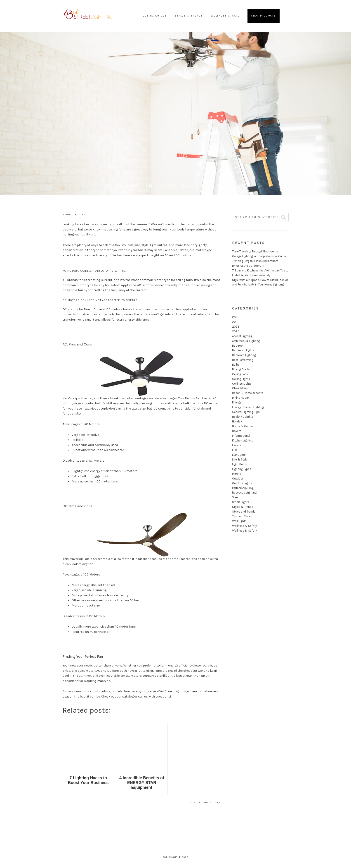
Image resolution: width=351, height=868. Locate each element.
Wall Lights (239, 521)
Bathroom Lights (243, 350)
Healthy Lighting (243, 417)
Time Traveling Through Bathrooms (255, 251)
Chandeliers (240, 388)
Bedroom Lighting (244, 355)
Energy (237, 402)
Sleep (236, 497)
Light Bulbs (239, 464)
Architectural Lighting (246, 341)
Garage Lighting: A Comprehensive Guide (259, 256)
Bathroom (239, 346)
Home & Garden (243, 426)
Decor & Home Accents (248, 393)
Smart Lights (241, 502)
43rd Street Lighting (88, 16)
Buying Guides (210, 803)
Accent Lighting (242, 336)
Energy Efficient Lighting (248, 407)
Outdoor (238, 478)
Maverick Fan (79, 559)
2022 (236, 322)
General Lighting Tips (246, 412)
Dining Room (241, 398)
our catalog (125, 697)
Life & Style (240, 459)
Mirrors (237, 474)
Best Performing (243, 360)
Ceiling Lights (241, 379)
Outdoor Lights (242, 483)
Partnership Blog (243, 488)
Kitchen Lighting (243, 440)
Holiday (237, 421)
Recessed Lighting (244, 493)
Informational (241, 436)
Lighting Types (242, 469)
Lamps (237, 445)
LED (234, 450)
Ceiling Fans (240, 374)
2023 (236, 327)
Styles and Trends (244, 512)
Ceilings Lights (242, 384)
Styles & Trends (243, 507)
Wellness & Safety (244, 526)
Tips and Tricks (242, 516)
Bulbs (236, 365)
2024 (236, 331)
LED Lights (239, 455)
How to (237, 431)
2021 (193, 803)
